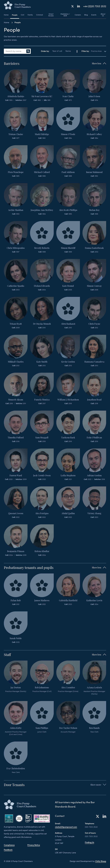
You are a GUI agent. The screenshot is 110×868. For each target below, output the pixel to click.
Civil (23, 15)
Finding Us (89, 842)
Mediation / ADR (65, 15)
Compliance (9, 845)
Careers (78, 15)
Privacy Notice (34, 845)
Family (30, 15)
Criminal (40, 15)
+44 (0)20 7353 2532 (95, 6)
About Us (103, 15)
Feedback (8, 850)
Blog (86, 15)
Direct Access (51, 15)
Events (94, 15)
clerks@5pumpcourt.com (66, 827)
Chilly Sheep (101, 861)
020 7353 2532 (91, 827)
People (15, 15)
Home (6, 15)
